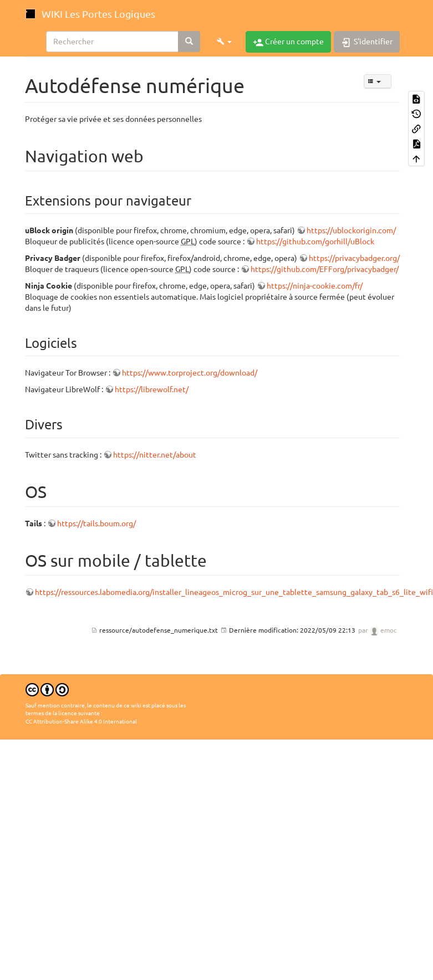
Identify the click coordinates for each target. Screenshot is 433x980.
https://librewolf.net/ (152, 389)
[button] (224, 42)
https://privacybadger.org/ (354, 258)
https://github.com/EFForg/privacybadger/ (325, 269)
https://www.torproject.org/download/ (190, 373)
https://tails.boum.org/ (96, 524)
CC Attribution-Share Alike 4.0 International (81, 722)
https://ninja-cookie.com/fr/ (315, 286)
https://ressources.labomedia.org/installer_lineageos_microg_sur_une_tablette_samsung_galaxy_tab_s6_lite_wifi (234, 592)
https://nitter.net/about (155, 455)
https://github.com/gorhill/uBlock (315, 242)
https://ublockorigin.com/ (351, 230)
